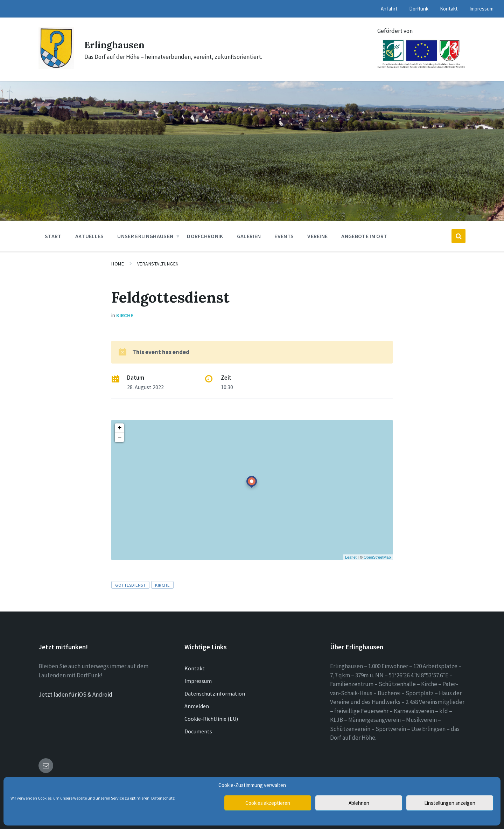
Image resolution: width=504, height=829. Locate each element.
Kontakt (195, 668)
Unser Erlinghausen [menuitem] (145, 236)
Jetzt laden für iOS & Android (75, 695)
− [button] (120, 437)
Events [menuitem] (284, 236)
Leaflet (351, 557)
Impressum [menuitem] (481, 9)
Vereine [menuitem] (317, 236)
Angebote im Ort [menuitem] (364, 236)
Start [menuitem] (53, 236)
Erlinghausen (118, 44)
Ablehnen (359, 803)
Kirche (125, 315)
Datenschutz (163, 798)
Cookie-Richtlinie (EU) (211, 719)
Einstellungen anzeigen (450, 803)
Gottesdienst (130, 585)
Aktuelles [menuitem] (90, 236)
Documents (198, 731)
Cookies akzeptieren (268, 803)
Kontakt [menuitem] (449, 9)
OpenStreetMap (377, 557)
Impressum (198, 681)
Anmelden (197, 706)
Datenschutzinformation (215, 693)
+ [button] (120, 428)
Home (118, 264)
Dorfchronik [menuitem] (205, 236)
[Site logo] (56, 67)
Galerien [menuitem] (249, 236)
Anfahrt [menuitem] (389, 9)
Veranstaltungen (158, 264)
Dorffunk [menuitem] (419, 9)
